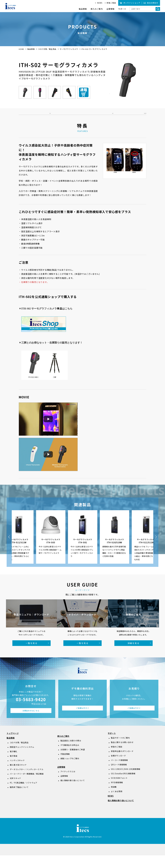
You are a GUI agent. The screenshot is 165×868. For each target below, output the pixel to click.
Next (156, 549)
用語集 (114, 800)
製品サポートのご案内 (120, 750)
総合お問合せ (153, 3)
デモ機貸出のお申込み (70, 758)
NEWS (100, 3)
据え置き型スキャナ (18, 777)
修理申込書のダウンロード (122, 764)
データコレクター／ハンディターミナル (27, 782)
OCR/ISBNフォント (119, 791)
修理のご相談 (117, 759)
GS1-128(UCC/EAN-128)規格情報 (126, 782)
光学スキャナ (15, 791)
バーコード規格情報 (119, 773)
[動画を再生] (48, 432)
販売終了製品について (19, 800)
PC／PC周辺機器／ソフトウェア (24, 795)
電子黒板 (14, 769)
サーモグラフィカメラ (69, 49)
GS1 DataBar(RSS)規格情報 (123, 786)
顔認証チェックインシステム (22, 760)
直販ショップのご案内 (70, 771)
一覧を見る (31, 656)
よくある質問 (117, 804)
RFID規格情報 (117, 795)
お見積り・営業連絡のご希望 (73, 762)
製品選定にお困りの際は (71, 753)
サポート (112, 746)
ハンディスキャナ (17, 773)
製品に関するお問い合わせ (122, 755)
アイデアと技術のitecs (11, 6)
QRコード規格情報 (119, 777)
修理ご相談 (111, 3)
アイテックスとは (68, 784)
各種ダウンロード (118, 768)
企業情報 (61, 780)
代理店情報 (65, 767)
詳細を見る (134, 656)
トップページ (13, 746)
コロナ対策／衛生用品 (47, 49)
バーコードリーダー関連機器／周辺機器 (27, 786)
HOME (21, 49)
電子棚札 (14, 764)
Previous (9, 549)
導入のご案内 (63, 749)
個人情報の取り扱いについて (73, 793)
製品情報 (31, 49)
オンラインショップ (132, 3)
